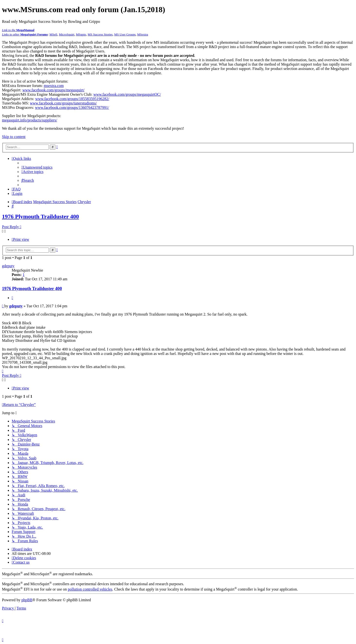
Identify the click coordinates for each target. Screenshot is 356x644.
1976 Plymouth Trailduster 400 (40, 216)
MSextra (143, 34)
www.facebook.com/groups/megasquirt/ (53, 90)
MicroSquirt (67, 34)
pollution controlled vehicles (90, 589)
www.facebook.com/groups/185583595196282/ (72, 99)
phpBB (27, 600)
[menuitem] (37, 167)
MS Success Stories (100, 34)
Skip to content (14, 137)
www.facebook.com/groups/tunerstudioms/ (63, 103)
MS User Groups (125, 34)
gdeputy (8, 266)
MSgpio (81, 34)
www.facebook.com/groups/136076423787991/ (72, 107)
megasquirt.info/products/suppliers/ (30, 120)
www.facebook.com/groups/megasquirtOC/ (127, 94)
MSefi (53, 34)
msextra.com (54, 86)
